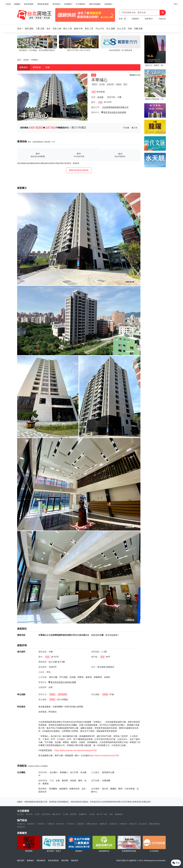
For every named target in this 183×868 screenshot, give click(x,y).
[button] (21, 29)
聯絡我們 (75, 860)
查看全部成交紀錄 (79, 170)
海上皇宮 (20, 814)
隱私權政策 (41, 860)
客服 (48, 67)
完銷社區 (162, 19)
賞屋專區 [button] (148, 19)
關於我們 (21, 860)
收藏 (126, 128)
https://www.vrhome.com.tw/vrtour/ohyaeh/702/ (76, 750)
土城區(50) (80, 824)
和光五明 (29, 814)
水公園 (65, 814)
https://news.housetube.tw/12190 (104, 755)
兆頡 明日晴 (46, 814)
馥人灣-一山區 (102, 814)
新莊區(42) (133, 824)
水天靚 (37, 814)
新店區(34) (21, 827)
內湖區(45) (123, 824)
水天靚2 (92, 814)
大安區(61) (41, 824)
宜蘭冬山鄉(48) (92, 824)
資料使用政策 (53, 860)
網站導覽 (65, 860)
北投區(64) (31, 824)
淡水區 (26, 60)
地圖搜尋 (135, 19)
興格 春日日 (57, 814)
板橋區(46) (103, 824)
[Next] (112, 15)
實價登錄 (37, 67)
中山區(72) (21, 824)
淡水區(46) (113, 824)
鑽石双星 (73, 814)
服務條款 (30, 860)
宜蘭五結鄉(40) (155, 824)
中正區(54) (71, 824)
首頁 (19, 60)
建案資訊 (24, 67)
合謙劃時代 (83, 814)
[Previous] (58, 15)
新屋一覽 (122, 19)
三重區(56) (51, 824)
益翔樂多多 (119, 814)
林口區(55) (61, 824)
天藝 (111, 814)
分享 (135, 128)
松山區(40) (143, 824)
